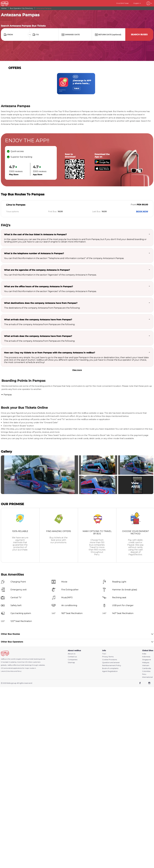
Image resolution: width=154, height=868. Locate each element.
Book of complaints (110, 668)
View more (77, 370)
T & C (104, 654)
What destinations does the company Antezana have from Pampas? (41, 303)
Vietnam (146, 665)
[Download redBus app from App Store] (102, 170)
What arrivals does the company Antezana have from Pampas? (38, 320)
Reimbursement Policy (112, 665)
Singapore (147, 660)
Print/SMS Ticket (123, 3)
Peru (144, 674)
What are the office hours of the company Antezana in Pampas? (38, 287)
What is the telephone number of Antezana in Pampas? (34, 253)
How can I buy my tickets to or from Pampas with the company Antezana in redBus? (50, 353)
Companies (73, 660)
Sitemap (71, 663)
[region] (77, 84)
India (144, 654)
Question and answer (111, 663)
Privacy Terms (108, 657)
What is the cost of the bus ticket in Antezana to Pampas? (35, 234)
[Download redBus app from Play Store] (102, 164)
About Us (72, 654)
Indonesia (146, 657)
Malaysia (146, 663)
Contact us (72, 657)
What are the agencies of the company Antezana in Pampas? (37, 270)
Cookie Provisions (110, 660)
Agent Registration (110, 671)
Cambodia (147, 668)
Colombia (146, 671)
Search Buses (139, 35)
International (147, 677)
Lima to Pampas (16, 205)
